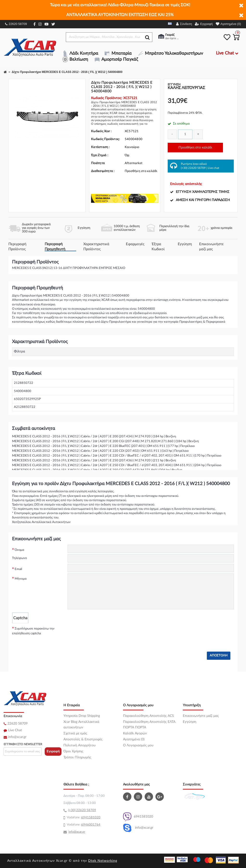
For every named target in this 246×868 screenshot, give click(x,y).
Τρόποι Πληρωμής (77, 757)
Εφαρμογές (135, 244)
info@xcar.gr (17, 737)
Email (18, 569)
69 (83, 817)
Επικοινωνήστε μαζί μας (201, 716)
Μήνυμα (21, 579)
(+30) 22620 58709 (193, 168)
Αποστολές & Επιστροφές (83, 739)
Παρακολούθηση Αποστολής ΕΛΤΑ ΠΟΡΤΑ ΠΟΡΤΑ (149, 725)
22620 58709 (16, 24)
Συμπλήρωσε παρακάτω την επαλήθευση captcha (33, 631)
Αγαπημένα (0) (134, 739)
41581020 (93, 817)
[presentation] (104, 633)
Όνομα (19, 550)
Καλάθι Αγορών (135, 733)
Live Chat (15, 730)
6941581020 (138, 817)
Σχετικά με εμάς (75, 733)
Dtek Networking (103, 861)
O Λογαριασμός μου (138, 745)
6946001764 (91, 825)
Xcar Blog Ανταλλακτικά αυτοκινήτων (81, 725)
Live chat (213, 168)
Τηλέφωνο (19, 558)
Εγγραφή (53, 752)
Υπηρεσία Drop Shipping (82, 716)
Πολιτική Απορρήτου (80, 745)
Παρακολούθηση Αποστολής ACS (148, 716)
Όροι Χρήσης (73, 751)
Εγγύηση (185, 244)
